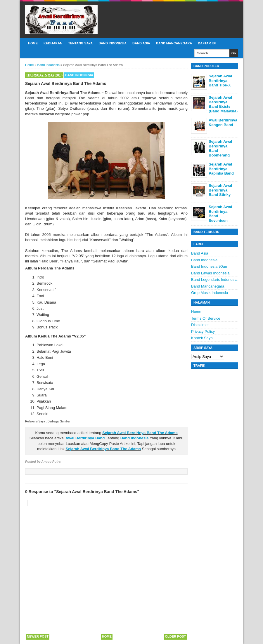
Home (33, 43)
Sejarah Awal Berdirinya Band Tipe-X (220, 81)
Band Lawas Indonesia (210, 273)
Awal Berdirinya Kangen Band (223, 122)
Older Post (175, 636)
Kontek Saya (202, 338)
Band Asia (141, 43)
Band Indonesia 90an (209, 266)
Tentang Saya (80, 43)
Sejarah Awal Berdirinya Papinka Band (221, 169)
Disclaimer (200, 325)
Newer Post (38, 636)
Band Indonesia (113, 43)
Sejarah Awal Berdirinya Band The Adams (140, 433)
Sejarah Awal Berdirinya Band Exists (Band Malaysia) (223, 104)
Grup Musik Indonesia (210, 293)
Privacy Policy (203, 331)
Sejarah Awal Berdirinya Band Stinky (220, 190)
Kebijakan (53, 43)
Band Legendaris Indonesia (214, 280)
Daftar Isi (207, 43)
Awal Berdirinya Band (85, 438)
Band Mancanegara (174, 43)
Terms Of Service (206, 318)
